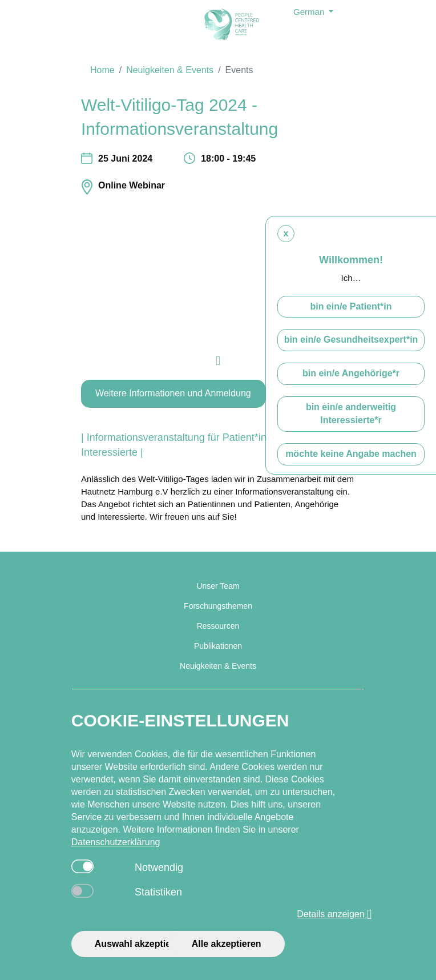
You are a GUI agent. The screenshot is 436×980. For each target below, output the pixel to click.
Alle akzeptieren (227, 944)
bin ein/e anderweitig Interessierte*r (351, 413)
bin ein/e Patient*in (351, 306)
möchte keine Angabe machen (351, 454)
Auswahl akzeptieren (140, 944)
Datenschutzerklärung (116, 842)
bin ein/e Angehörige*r (351, 373)
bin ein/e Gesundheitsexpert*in (351, 340)
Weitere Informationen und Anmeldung (173, 393)
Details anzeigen (334, 914)
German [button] (310, 12)
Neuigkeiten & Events (170, 70)
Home (102, 70)
